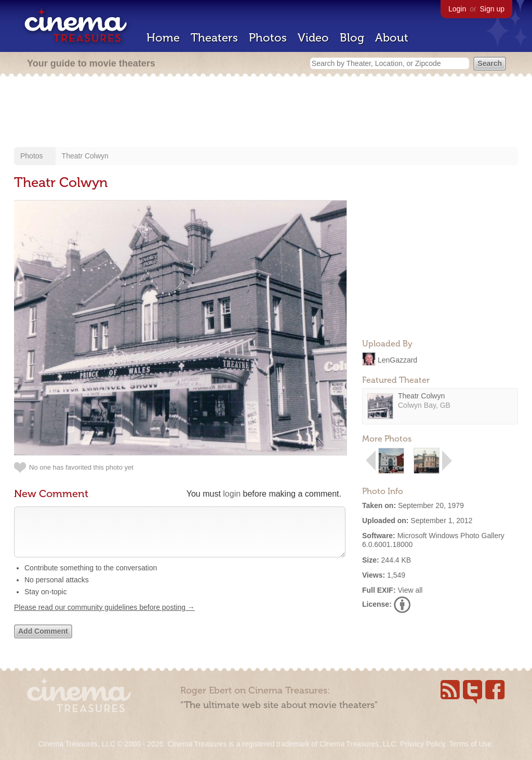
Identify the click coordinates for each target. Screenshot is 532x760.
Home (163, 38)
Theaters (214, 38)
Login (457, 9)
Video (313, 38)
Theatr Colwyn (85, 156)
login (232, 494)
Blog (352, 38)
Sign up (492, 9)
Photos (268, 38)
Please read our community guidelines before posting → (104, 618)
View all (410, 590)
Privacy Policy (422, 744)
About (392, 38)
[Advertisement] (266, 113)
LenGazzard (397, 359)
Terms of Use (470, 744)
